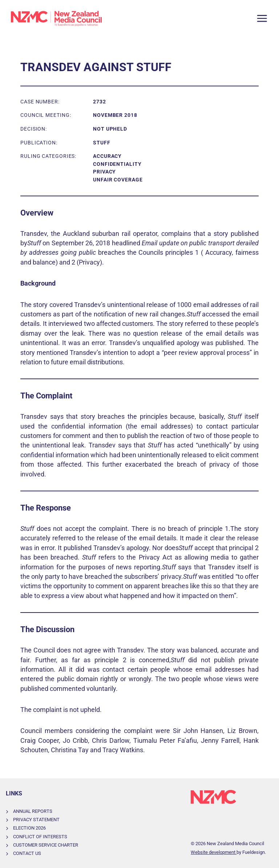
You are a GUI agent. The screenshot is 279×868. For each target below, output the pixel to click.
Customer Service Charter (46, 845)
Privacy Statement (36, 820)
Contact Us (27, 853)
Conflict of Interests (40, 837)
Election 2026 (29, 828)
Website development (214, 852)
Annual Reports (33, 811)
